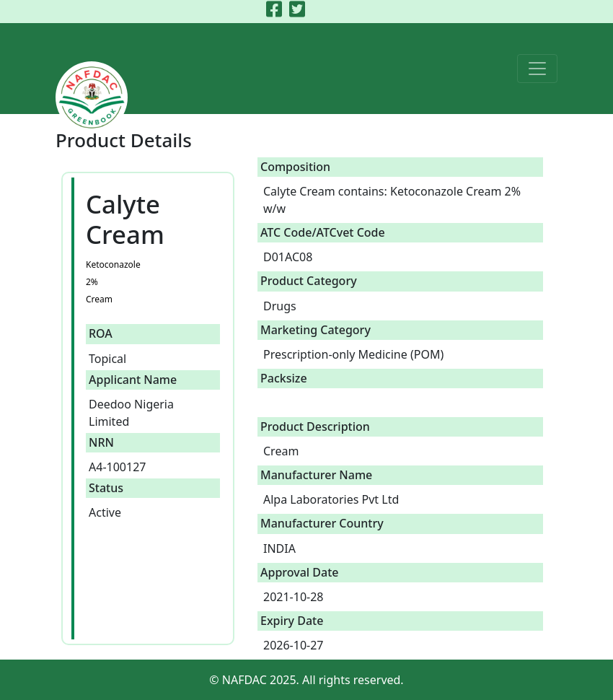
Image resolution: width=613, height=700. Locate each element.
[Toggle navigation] (537, 69)
